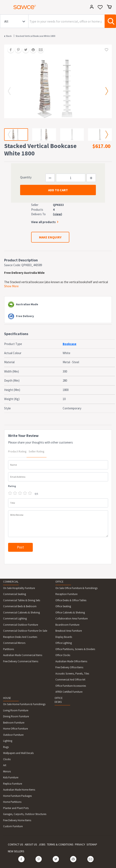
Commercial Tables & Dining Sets (22, 600)
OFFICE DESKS (59, 700)
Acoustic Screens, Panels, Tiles (72, 674)
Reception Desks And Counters (20, 637)
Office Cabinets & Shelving (70, 613)
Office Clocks (63, 655)
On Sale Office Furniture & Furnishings (76, 588)
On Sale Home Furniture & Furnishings (24, 704)
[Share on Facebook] (9, 50)
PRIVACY (80, 844)
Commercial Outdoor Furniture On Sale (25, 631)
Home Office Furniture (15, 729)
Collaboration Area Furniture (71, 619)
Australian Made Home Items (19, 790)
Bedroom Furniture (14, 723)
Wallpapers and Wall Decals (18, 753)
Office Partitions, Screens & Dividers (75, 649)
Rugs (6, 747)
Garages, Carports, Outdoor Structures (25, 814)
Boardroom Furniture (67, 625)
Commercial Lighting (15, 619)
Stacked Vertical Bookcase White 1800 (35, 36)
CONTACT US (16, 844)
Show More (11, 286)
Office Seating (63, 606)
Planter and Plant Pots (16, 808)
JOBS (42, 844)
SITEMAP (92, 844)
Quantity (26, 177)
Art (5, 765)
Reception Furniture (66, 594)
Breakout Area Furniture (69, 631)
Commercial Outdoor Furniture (21, 625)
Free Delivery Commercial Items (21, 661)
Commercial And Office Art (70, 680)
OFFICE (59, 582)
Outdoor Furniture (13, 735)
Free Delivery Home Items (17, 820)
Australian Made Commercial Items (23, 655)
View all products (43, 222)
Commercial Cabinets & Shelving (21, 613)
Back (9, 36)
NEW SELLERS (16, 851)
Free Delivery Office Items (69, 667)
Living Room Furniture (16, 710)
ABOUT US (31, 844)
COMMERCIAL (11, 582)
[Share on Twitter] (24, 50)
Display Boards (64, 637)
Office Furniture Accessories (71, 686)
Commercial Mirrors (14, 643)
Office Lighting (64, 643)
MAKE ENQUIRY (50, 237)
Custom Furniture (13, 826)
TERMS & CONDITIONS (60, 844)
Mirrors (7, 771)
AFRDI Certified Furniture (69, 692)
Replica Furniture (13, 784)
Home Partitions (12, 802)
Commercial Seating (15, 594)
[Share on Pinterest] (17, 50)
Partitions (9, 649)
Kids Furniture (11, 777)
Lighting (8, 741)
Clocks (7, 759)
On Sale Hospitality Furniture (19, 588)
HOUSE (7, 698)
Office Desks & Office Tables (71, 600)
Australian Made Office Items (71, 661)
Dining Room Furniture (16, 716)
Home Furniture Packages (17, 796)
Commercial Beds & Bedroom (20, 606)
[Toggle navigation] (5, 8)
